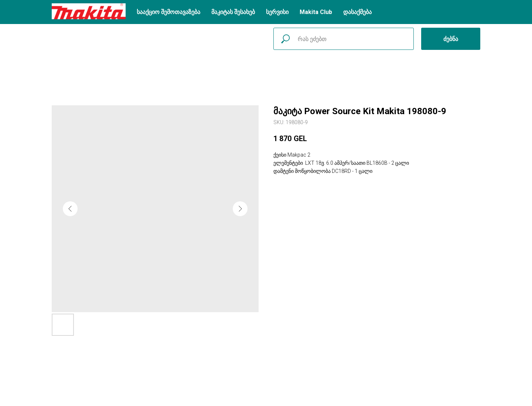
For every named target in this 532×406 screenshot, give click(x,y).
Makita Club (316, 12)
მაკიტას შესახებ (233, 12)
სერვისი (277, 12)
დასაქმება (357, 12)
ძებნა (451, 39)
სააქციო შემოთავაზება (168, 12)
